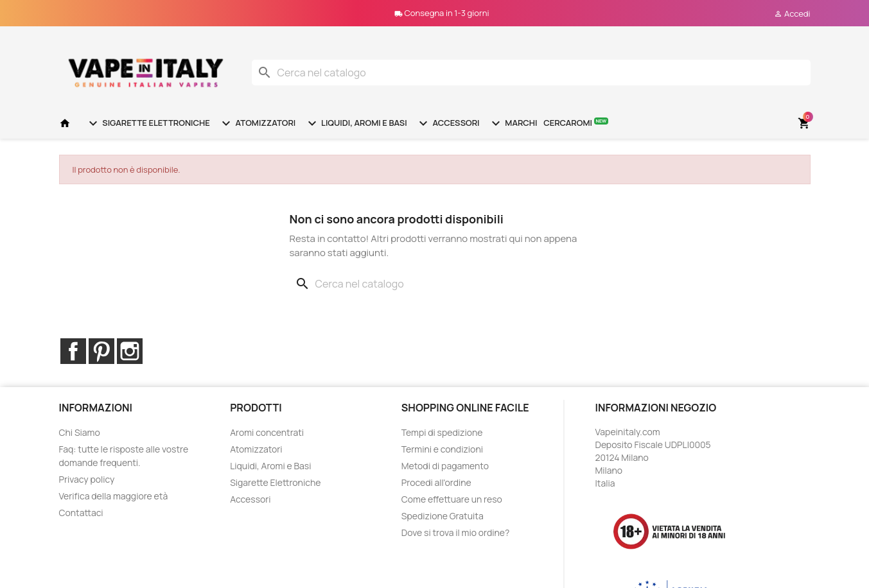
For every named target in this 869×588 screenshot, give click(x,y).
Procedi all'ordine (436, 482)
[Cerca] (531, 73)
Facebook (73, 351)
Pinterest (101, 351)
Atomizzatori (257, 123)
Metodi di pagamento (445, 466)
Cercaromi (576, 122)
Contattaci (81, 513)
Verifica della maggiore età (114, 496)
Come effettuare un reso (452, 499)
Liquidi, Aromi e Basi (356, 123)
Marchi (513, 123)
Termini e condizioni (442, 449)
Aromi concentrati (267, 432)
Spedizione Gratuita (443, 516)
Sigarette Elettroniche (148, 123)
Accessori (448, 123)
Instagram (130, 351)
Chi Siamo (80, 432)
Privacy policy (87, 479)
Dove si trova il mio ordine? (456, 532)
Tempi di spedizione (442, 432)
